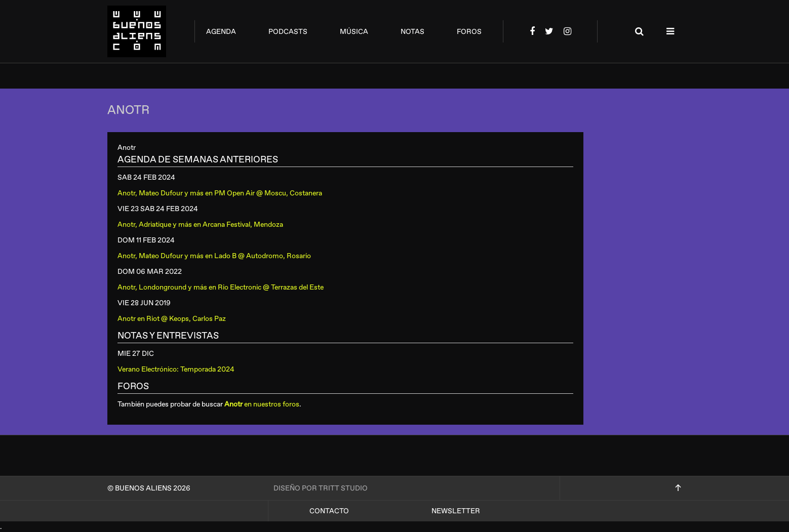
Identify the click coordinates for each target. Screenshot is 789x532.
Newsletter (456, 511)
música (354, 32)
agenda (221, 32)
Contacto (329, 511)
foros (469, 32)
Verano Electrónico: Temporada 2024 (176, 369)
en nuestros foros (262, 404)
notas (412, 32)
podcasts (288, 32)
